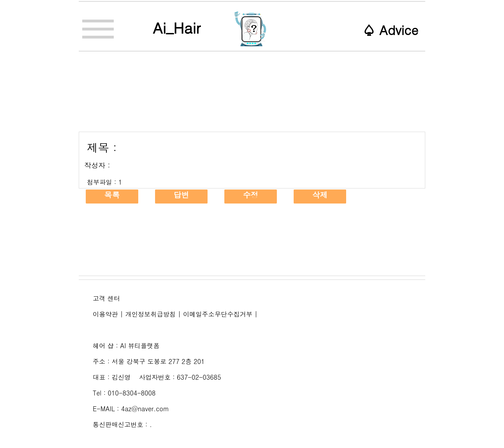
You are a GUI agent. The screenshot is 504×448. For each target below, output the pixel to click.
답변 (181, 195)
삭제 (320, 195)
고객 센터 (106, 298)
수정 (251, 195)
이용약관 (105, 314)
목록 (112, 195)
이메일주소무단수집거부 (218, 314)
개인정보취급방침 (150, 314)
